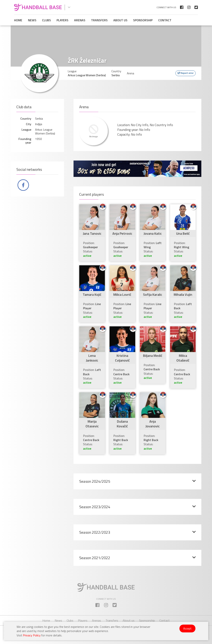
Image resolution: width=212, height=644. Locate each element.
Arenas (80, 20)
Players (62, 20)
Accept (187, 628)
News (32, 20)
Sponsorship (143, 20)
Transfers (99, 20)
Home (18, 20)
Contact (165, 20)
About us (120, 20)
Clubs (46, 20)
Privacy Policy (32, 635)
